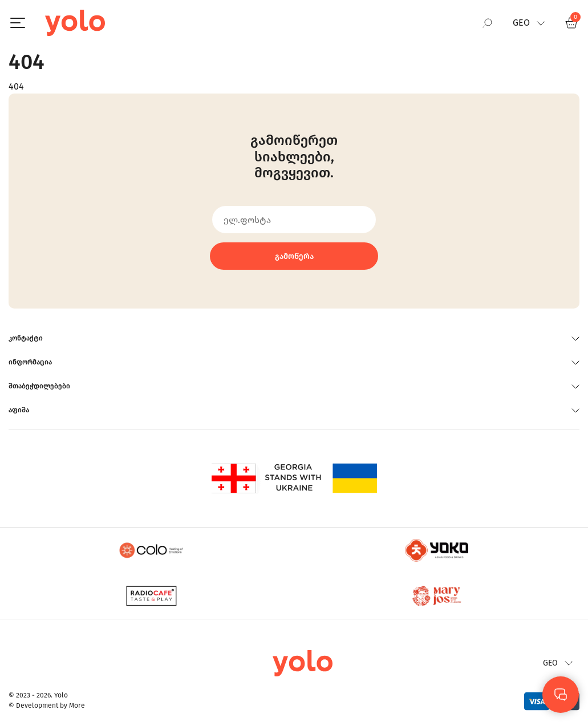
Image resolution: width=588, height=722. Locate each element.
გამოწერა (294, 256)
